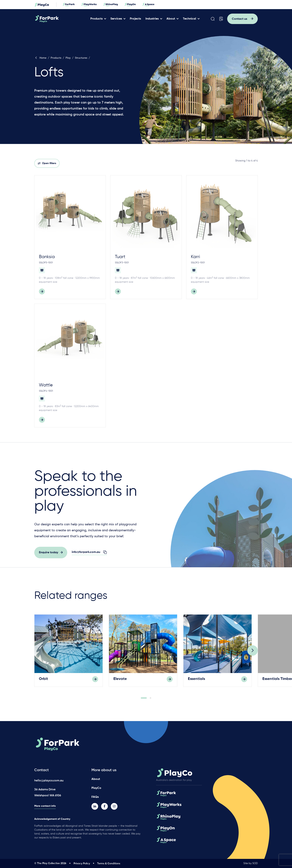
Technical (189, 19)
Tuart (120, 257)
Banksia (47, 257)
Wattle (46, 385)
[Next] (253, 653)
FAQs (95, 797)
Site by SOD (251, 863)
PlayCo (96, 788)
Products (96, 19)
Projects (135, 19)
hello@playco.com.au (49, 781)
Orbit (43, 681)
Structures (81, 58)
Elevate (120, 681)
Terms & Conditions (109, 864)
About (171, 19)
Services (116, 19)
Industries (152, 19)
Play (68, 58)
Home (40, 58)
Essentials (196, 681)
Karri (195, 257)
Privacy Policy (82, 864)
